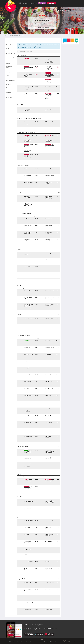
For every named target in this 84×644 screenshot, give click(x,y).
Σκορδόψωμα (9, 64)
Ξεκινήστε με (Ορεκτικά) (8, 60)
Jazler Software (30, 642)
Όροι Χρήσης (47, 642)
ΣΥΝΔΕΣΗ (52, 3)
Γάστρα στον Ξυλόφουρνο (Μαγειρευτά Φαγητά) (10, 52)
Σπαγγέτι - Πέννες (21, 280)
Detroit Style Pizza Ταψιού (10, 48)
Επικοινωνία (54, 642)
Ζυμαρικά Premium (10, 73)
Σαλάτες (8, 70)
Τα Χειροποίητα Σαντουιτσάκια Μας (10, 56)
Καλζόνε (8, 78)
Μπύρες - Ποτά (9, 98)
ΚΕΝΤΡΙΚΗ (26, 3)
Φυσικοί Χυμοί (9, 92)
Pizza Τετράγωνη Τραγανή (9, 67)
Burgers (7, 90)
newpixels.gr (41, 642)
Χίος (10, 36)
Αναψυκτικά (8, 95)
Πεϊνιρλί (8, 75)
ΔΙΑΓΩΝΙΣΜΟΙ (33, 3)
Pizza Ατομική (9, 84)
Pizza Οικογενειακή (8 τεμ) (10, 81)
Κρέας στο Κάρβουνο (10, 87)
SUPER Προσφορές (10, 44)
